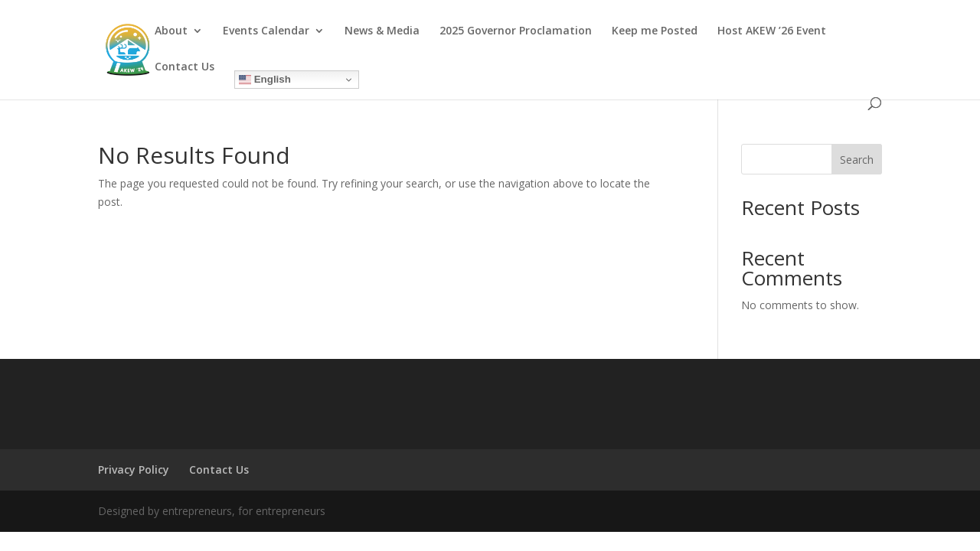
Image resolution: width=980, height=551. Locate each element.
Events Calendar (266, 31)
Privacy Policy (134, 469)
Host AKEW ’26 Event (772, 31)
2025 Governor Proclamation (516, 31)
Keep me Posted (655, 31)
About (171, 31)
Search (857, 160)
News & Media (382, 31)
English (265, 80)
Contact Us (185, 67)
